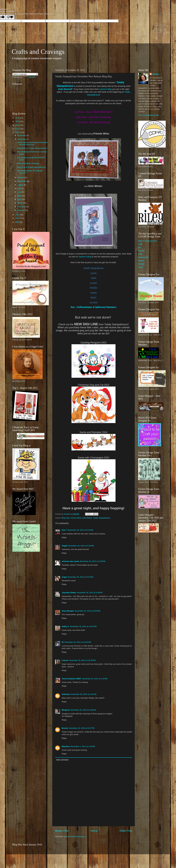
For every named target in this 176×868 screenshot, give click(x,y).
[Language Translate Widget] (25, 74)
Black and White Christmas (28, 163)
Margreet (66, 710)
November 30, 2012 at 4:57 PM (82, 728)
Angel (64, 577)
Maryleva (66, 746)
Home (94, 831)
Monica (141, 261)
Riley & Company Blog (147, 241)
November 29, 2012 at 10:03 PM (78, 642)
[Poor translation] (10, 17)
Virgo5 (65, 546)
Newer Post (62, 831)
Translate (29, 77)
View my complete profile (148, 115)
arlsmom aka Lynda (70, 561)
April (20, 199)
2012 (18, 132)
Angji (140, 244)
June (20, 192)
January (21, 210)
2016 (18, 118)
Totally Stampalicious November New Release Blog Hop (32, 143)
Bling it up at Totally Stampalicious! (31, 167)
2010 (18, 218)
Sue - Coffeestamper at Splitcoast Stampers (94, 307)
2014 (18, 125)
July (19, 188)
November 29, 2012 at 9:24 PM (81, 577)
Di (63, 642)
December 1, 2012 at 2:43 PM (83, 746)
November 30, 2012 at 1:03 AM (95, 679)
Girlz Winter (87, 518)
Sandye (141, 264)
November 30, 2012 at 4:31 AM (84, 694)
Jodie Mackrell (65, 89)
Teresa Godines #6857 (71, 679)
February (21, 207)
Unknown (66, 694)
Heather (141, 251)
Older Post (126, 831)
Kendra (156, 74)
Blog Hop (65, 518)
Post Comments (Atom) (76, 837)
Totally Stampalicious (101, 518)
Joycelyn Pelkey (69, 593)
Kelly (140, 254)
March (20, 203)
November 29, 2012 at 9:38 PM (90, 593)
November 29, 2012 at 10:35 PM (82, 660)
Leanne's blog (105, 89)
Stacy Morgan (68, 611)
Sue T (64, 530)
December (22, 135)
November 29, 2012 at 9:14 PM (80, 530)
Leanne (65, 660)
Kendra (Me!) (144, 257)
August (21, 185)
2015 (18, 121)
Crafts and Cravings (38, 52)
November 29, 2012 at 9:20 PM (93, 561)
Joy (140, 247)
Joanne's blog (85, 257)
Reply (64, 537)
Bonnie (65, 728)
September (22, 181)
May (19, 196)
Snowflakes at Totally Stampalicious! (32, 148)
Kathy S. (65, 626)
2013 (18, 129)
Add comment (62, 760)
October (21, 177)
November (22, 139)
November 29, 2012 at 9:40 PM (88, 611)
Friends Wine (76, 518)
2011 (18, 215)
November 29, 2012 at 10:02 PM (83, 626)
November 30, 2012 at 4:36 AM (83, 710)
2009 (18, 222)
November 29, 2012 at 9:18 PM (81, 546)
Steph (141, 267)
